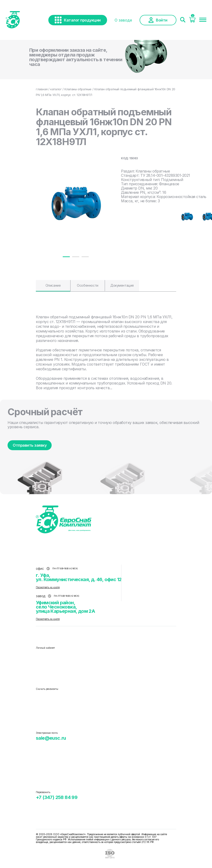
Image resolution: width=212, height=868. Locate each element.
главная (42, 89)
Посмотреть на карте (48, 587)
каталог (56, 89)
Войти (158, 20)
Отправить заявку (30, 445)
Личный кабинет (45, 648)
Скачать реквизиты (47, 689)
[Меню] (203, 20)
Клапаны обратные (78, 89)
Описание (53, 285)
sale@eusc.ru (51, 738)
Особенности (87, 285)
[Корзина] (192, 21)
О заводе (123, 20)
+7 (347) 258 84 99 (57, 797)
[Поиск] (183, 20)
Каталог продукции (78, 20)
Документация (122, 285)
